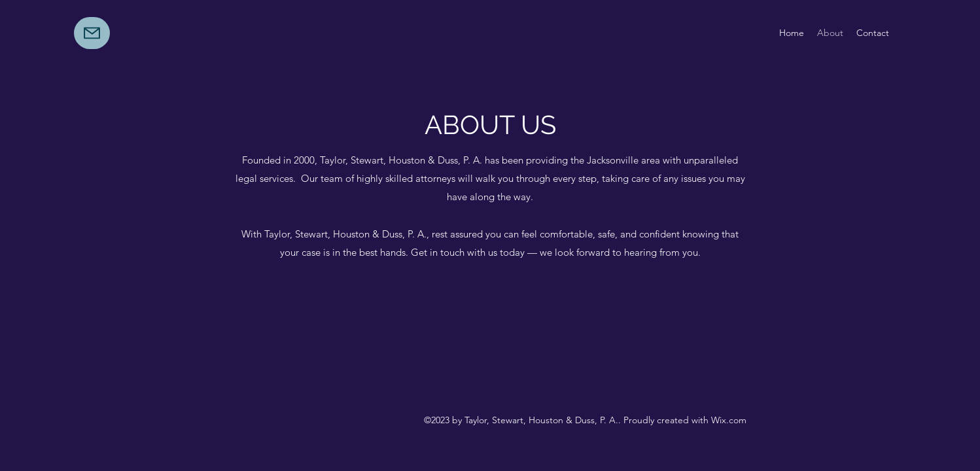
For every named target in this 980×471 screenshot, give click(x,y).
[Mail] (92, 33)
